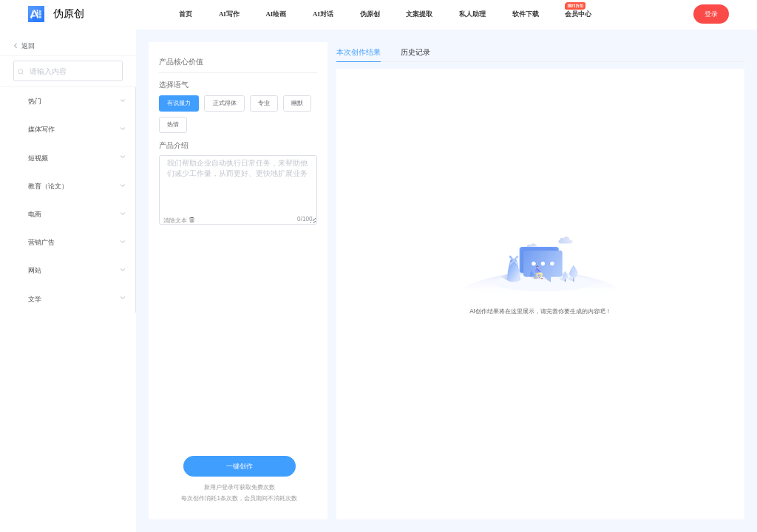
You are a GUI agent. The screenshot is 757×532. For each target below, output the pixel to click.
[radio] (179, 103)
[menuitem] (68, 101)
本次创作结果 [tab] (359, 52)
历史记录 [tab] (415, 52)
